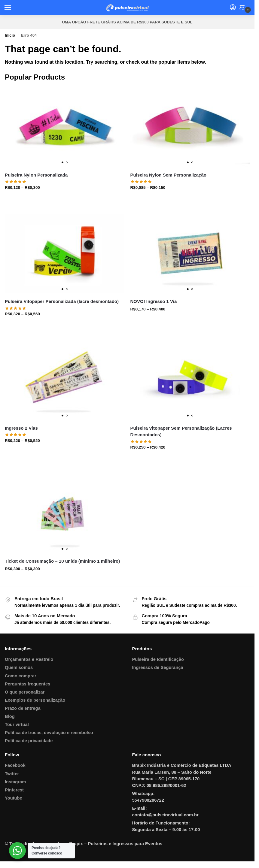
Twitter (12, 774)
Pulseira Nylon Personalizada (36, 175)
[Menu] (14, 8)
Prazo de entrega (23, 708)
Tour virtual (17, 724)
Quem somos (19, 667)
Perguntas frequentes (27, 684)
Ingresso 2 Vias (21, 428)
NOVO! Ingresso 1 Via (154, 301)
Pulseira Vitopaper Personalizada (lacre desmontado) (62, 301)
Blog (10, 716)
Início (10, 35)
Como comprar (21, 676)
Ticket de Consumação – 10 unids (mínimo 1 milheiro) (62, 561)
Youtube (14, 798)
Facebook (15, 765)
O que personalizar (25, 692)
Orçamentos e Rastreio (29, 659)
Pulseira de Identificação (158, 659)
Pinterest (14, 790)
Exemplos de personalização (35, 700)
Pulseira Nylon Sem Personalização (168, 175)
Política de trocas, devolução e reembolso (49, 733)
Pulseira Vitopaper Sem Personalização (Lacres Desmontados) (181, 431)
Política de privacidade (29, 741)
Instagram (15, 782)
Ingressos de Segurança (158, 667)
